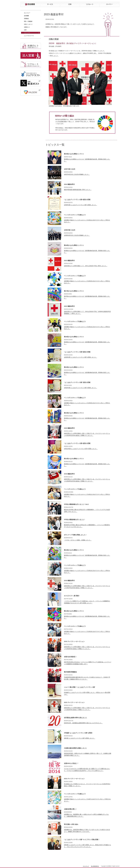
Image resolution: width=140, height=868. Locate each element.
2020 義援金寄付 (69, 428)
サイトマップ (86, 866)
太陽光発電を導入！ (70, 809)
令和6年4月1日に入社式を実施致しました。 (77, 235)
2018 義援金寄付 (69, 581)
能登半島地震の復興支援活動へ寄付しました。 (78, 190)
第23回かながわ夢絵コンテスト (74, 459)
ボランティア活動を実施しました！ (75, 535)
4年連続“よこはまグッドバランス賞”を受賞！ (79, 733)
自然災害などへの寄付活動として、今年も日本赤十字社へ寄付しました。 (86, 266)
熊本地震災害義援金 (70, 672)
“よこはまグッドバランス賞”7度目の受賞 (77, 382)
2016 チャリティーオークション (74, 641)
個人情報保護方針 (95, 866)
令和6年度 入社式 (70, 230)
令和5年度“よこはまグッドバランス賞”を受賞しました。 (81, 205)
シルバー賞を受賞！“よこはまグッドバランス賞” (80, 687)
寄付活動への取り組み (71, 824)
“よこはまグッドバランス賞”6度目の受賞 (77, 443)
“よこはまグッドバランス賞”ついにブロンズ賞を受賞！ (82, 840)
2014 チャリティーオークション (74, 779)
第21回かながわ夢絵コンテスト (74, 611)
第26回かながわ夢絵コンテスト (74, 337)
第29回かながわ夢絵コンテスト (74, 154)
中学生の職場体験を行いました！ (75, 520)
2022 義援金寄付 (69, 306)
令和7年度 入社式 (70, 169)
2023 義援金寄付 (69, 261)
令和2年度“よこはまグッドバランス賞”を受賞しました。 (81, 388)
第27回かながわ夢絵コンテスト (74, 291)
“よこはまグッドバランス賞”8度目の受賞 (77, 352)
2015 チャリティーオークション (74, 702)
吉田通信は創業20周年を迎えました (75, 718)
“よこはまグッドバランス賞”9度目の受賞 (77, 200)
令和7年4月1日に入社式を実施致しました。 (77, 174)
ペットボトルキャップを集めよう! (75, 215)
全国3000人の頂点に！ (71, 763)
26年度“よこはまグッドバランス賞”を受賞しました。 (80, 738)
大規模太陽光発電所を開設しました (75, 748)
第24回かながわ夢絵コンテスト (74, 413)
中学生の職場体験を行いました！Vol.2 (76, 504)
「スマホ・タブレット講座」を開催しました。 (78, 540)
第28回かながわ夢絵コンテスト (74, 245)
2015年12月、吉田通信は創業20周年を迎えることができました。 (83, 723)
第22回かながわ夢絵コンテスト (74, 550)
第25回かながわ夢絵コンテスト (74, 367)
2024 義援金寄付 (69, 184)
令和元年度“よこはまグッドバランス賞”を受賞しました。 (81, 449)
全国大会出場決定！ (70, 657)
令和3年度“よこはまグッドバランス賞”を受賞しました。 (81, 357)
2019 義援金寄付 (69, 474)
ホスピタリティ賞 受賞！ (72, 596)
